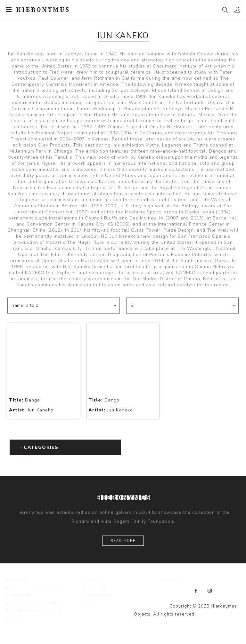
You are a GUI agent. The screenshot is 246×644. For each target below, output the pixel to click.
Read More (123, 541)
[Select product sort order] (64, 306)
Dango (25, 400)
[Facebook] (196, 591)
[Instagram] (210, 591)
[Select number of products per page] (182, 306)
